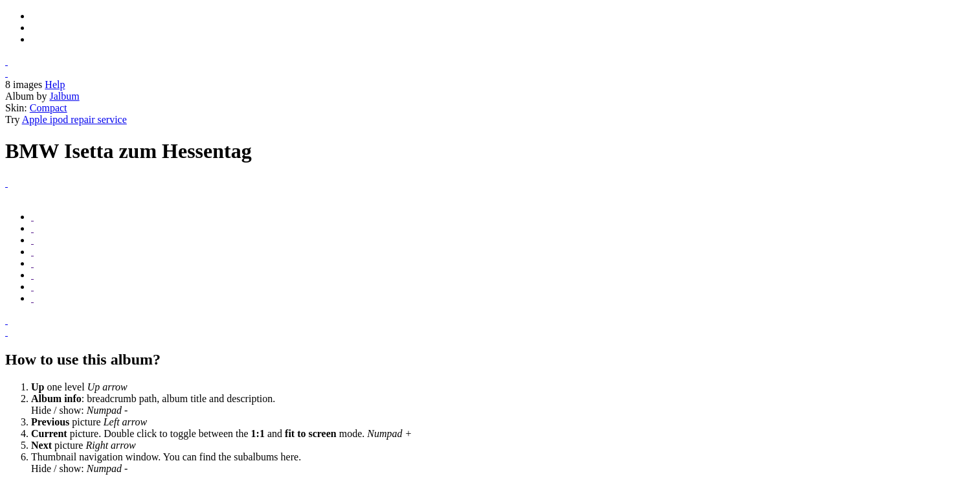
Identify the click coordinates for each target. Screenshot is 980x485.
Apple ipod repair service (74, 119)
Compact (49, 108)
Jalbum (64, 96)
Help (55, 85)
